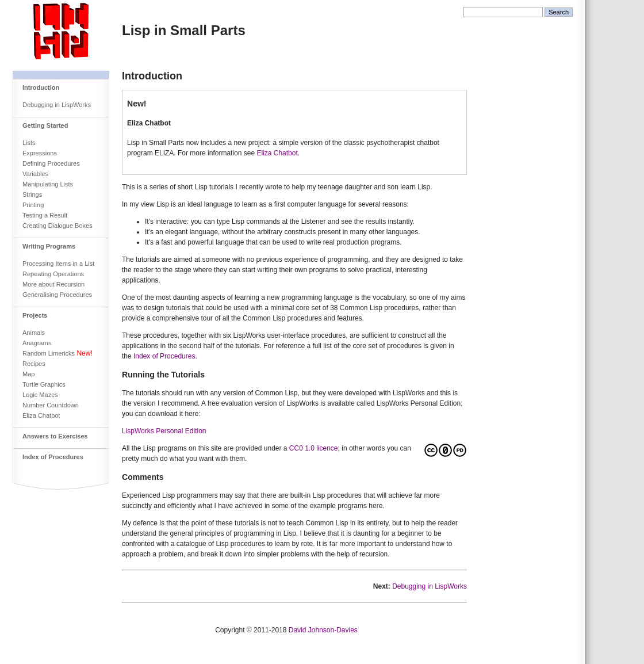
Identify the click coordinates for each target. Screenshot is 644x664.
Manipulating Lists (48, 184)
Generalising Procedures (57, 295)
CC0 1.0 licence (314, 448)
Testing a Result (45, 215)
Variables (35, 174)
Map (28, 374)
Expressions (40, 153)
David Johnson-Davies (323, 630)
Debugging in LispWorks (57, 105)
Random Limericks (49, 353)
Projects (35, 315)
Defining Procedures (51, 163)
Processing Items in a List (58, 264)
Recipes (34, 364)
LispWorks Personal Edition (164, 431)
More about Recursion (53, 284)
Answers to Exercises (55, 436)
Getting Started (45, 125)
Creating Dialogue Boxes (57, 226)
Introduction (41, 87)
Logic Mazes (40, 395)
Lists (29, 143)
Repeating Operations (53, 274)
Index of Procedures (53, 457)
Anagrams (37, 343)
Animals (34, 333)
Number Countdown (51, 405)
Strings (32, 194)
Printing (33, 205)
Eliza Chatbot (41, 415)
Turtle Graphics (44, 384)
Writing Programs (49, 246)
